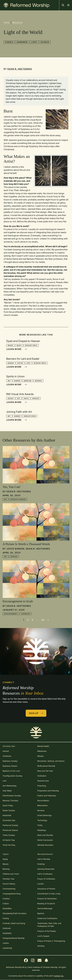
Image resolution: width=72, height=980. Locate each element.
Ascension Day (9, 820)
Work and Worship (45, 835)
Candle (9, 42)
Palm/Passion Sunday (12, 796)
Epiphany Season (10, 766)
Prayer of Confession (46, 879)
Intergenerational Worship (14, 938)
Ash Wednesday (10, 786)
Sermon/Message (45, 908)
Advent (11, 398)
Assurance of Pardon (46, 889)
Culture (6, 903)
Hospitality (7, 933)
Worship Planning (18, 499)
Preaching (42, 786)
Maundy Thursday (10, 801)
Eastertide (7, 815)
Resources (17, 22)
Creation (6, 899)
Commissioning (9, 889)
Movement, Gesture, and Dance (51, 761)
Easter (20, 363)
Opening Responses (46, 869)
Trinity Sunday (9, 835)
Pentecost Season (10, 830)
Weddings (42, 830)
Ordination (42, 776)
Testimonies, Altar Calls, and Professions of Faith (49, 925)
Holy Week (7, 791)
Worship (36, 398)
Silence (45, 42)
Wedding (38, 381)
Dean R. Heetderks (20, 69)
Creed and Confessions (47, 918)
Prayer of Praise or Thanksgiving (51, 941)
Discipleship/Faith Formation (15, 913)
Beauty (6, 864)
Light (34, 42)
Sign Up (36, 713)
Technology (42, 820)
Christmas (7, 756)
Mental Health (43, 746)
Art (9, 381)
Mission (40, 756)
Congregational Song (12, 894)
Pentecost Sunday (10, 825)
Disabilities (7, 908)
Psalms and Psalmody (47, 796)
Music (19, 345)
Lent (28, 363)
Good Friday (8, 805)
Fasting (6, 918)
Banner (11, 363)
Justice (6, 943)
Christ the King (9, 845)
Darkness (22, 42)
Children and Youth (11, 874)
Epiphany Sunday (10, 761)
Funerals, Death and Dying (14, 923)
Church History (9, 884)
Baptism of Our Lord (11, 771)
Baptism (41, 913)
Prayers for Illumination (47, 899)
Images (11, 345)
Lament (40, 884)
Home (7, 22)
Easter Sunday (9, 810)
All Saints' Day (9, 840)
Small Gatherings (44, 815)
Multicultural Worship (46, 766)
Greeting (41, 864)
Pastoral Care (43, 781)
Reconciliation (43, 801)
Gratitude (7, 928)
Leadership (25, 614)
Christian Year (9, 879)
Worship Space (31, 345)
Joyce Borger (15, 549)
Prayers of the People (46, 931)
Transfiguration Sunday (13, 776)
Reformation (42, 805)
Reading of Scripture (46, 903)
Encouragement (11, 614)
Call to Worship (44, 859)
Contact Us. (59, 976)
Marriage (28, 381)
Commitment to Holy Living (49, 894)
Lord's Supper (43, 936)
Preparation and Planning (48, 791)
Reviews (41, 810)
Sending (41, 946)
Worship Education (45, 845)
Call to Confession (45, 874)
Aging (5, 859)
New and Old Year (45, 771)
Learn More (17, 349)
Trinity (40, 825)
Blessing (6, 869)
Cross (26, 398)
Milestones (42, 751)
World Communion (45, 840)
